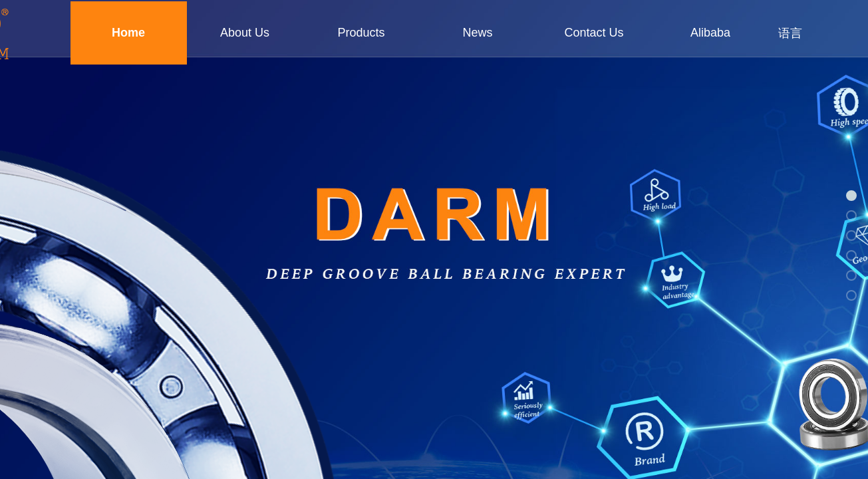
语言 (790, 33)
